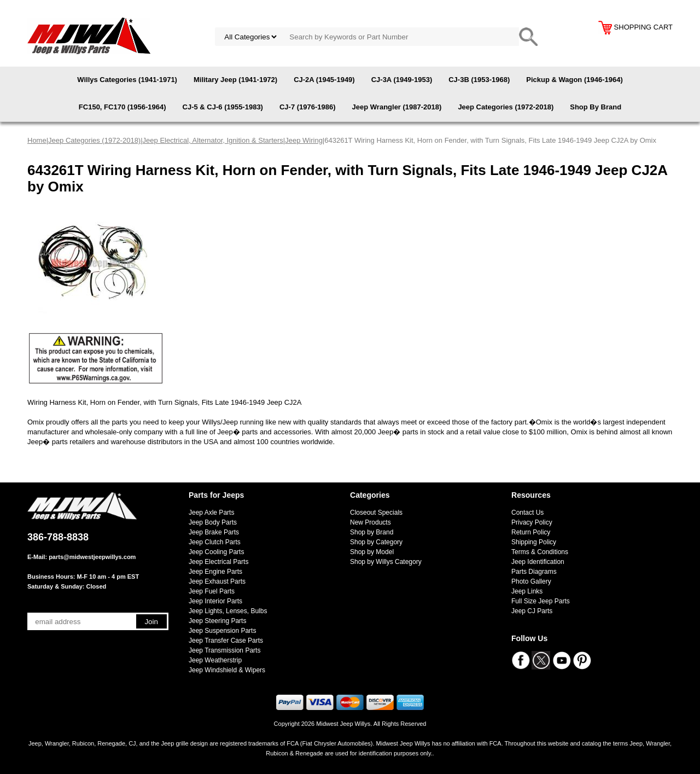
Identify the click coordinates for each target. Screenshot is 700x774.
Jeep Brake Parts (214, 532)
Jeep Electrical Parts (218, 562)
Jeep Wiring (304, 140)
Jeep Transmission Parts (224, 650)
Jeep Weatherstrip (215, 660)
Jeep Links (527, 591)
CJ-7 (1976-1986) (308, 107)
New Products (371, 522)
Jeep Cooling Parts (216, 552)
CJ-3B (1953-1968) (479, 80)
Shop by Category (376, 542)
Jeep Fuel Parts (212, 591)
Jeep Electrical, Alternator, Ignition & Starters (213, 140)
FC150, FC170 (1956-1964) (122, 107)
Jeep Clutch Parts (215, 542)
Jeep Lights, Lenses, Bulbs (228, 611)
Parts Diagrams (534, 572)
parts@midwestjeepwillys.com (92, 557)
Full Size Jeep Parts (541, 601)
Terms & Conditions (540, 552)
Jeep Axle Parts (211, 513)
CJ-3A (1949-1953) (402, 80)
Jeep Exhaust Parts (217, 581)
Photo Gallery (531, 581)
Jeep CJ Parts (532, 611)
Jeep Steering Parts (217, 621)
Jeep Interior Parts (215, 601)
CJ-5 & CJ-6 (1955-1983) (223, 107)
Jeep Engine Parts (215, 572)
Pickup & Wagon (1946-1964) (574, 80)
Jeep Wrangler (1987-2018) (397, 107)
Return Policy (531, 532)
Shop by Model (372, 552)
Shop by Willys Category (386, 562)
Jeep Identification (538, 562)
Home (37, 140)
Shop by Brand (372, 532)
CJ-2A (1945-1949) (324, 80)
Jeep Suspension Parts (222, 631)
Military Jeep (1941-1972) (235, 80)
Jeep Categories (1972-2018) (506, 107)
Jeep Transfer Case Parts (226, 641)
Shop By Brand (596, 107)
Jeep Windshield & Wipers (227, 670)
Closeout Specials (376, 513)
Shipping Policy (534, 542)
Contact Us (527, 513)
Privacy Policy (532, 522)
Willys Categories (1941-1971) (127, 80)
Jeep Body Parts (213, 522)
